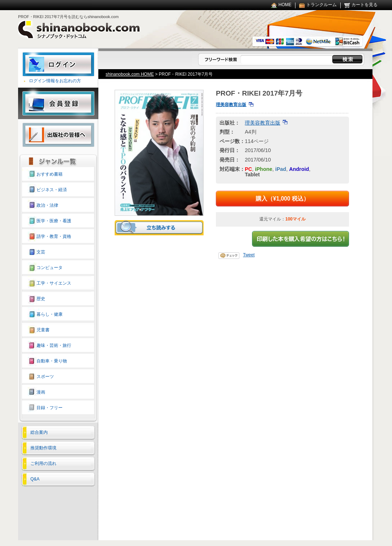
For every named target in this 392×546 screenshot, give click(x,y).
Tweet (249, 255)
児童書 (43, 330)
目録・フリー (50, 408)
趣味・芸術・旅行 (54, 345)
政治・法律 (47, 205)
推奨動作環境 (43, 448)
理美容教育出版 (231, 105)
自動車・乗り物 (52, 361)
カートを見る (365, 5)
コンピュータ (50, 268)
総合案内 (39, 432)
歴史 (41, 299)
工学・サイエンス (54, 283)
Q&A (35, 479)
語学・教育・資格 (54, 236)
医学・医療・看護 (54, 221)
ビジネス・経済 (52, 190)
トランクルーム (321, 5)
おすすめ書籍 (50, 174)
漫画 (41, 392)
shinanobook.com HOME (130, 74)
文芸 (41, 252)
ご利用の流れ (43, 463)
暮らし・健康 (50, 314)
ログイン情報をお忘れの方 (55, 81)
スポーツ (45, 377)
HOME (285, 5)
